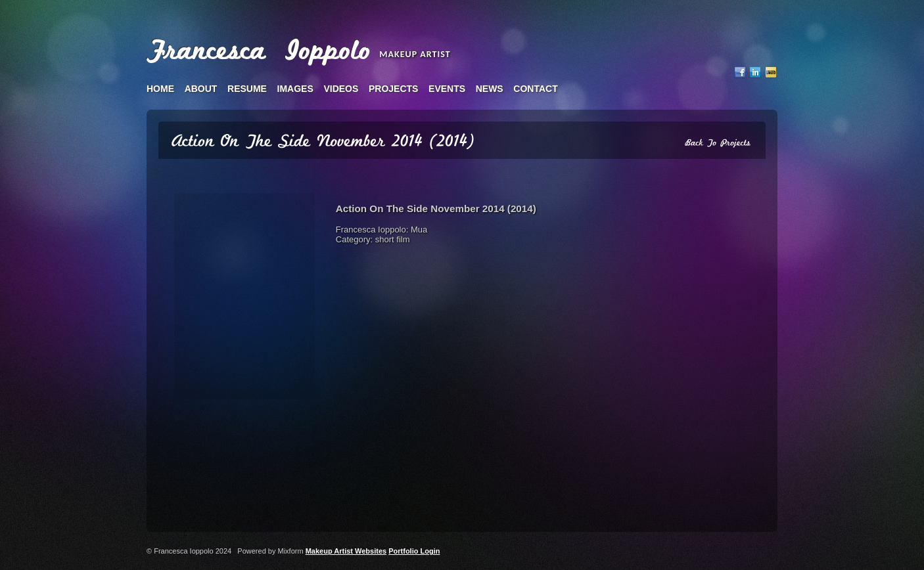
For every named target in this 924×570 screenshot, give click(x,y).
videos (341, 89)
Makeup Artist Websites (346, 551)
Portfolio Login (414, 551)
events (447, 89)
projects (393, 89)
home (160, 89)
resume (247, 89)
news (490, 89)
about (201, 89)
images (295, 89)
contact (535, 89)
